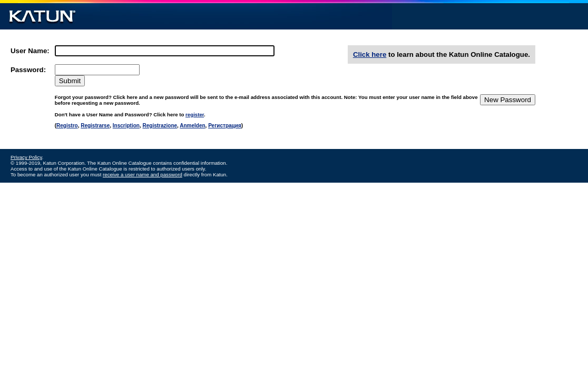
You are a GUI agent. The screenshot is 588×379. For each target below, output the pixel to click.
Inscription (126, 126)
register (195, 114)
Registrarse (95, 126)
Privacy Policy (26, 157)
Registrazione (160, 126)
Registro (67, 126)
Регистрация (225, 126)
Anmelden (192, 126)
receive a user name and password (143, 174)
